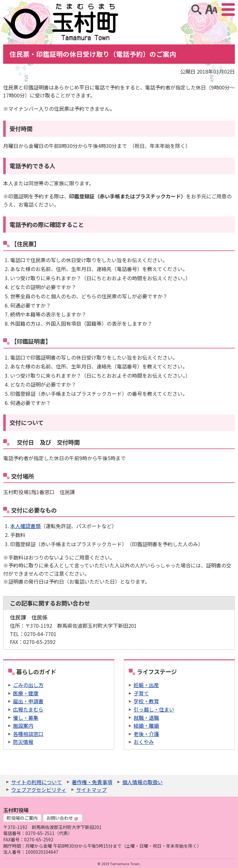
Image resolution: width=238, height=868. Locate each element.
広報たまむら (28, 709)
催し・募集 (26, 718)
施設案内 (23, 726)
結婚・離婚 (146, 726)
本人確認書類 (25, 526)
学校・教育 (146, 701)
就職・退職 (146, 718)
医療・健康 (26, 693)
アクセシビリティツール (211, 10)
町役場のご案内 (22, 818)
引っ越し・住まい (154, 709)
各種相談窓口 (28, 734)
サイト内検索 (196, 10)
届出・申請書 (28, 701)
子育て (141, 693)
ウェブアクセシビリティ (39, 790)
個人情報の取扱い (142, 782)
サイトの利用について (36, 782)
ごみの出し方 (28, 685)
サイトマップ (91, 790)
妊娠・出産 (146, 685)
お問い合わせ (62, 818)
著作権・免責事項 (92, 782)
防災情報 (23, 742)
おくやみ (144, 742)
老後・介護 (146, 734)
